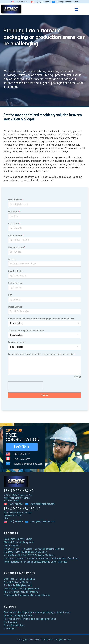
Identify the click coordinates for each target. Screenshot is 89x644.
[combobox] (44, 323)
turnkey (76, 168)
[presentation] (25, 386)
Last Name (14, 224)
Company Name (17, 247)
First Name (14, 212)
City (10, 295)
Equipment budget (17, 342)
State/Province (15, 283)
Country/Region (16, 271)
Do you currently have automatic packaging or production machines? (41, 319)
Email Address (16, 200)
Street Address (15, 307)
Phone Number (16, 235)
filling (61, 161)
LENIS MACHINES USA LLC (22, 509)
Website (12, 259)
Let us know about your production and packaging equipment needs (41, 354)
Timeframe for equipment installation (26, 331)
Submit (45, 395)
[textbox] (42, 323)
